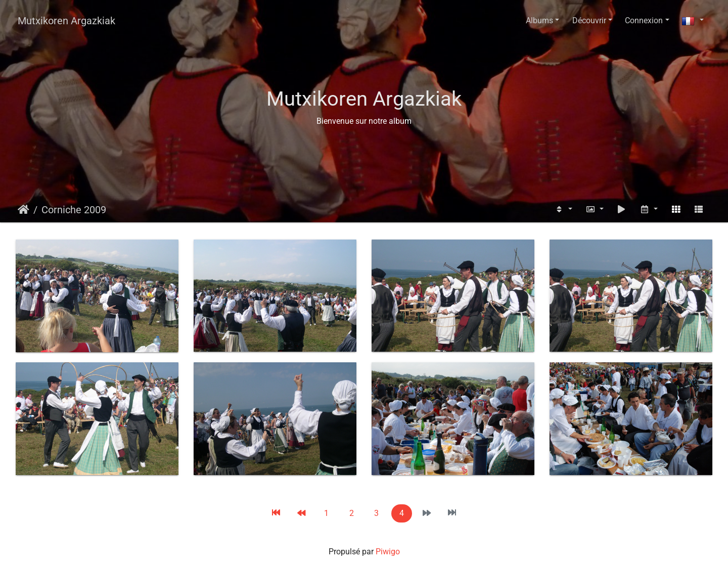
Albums (539, 20)
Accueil (24, 210)
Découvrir (589, 20)
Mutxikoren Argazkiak (66, 21)
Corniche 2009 (74, 210)
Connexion (644, 20)
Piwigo (388, 552)
